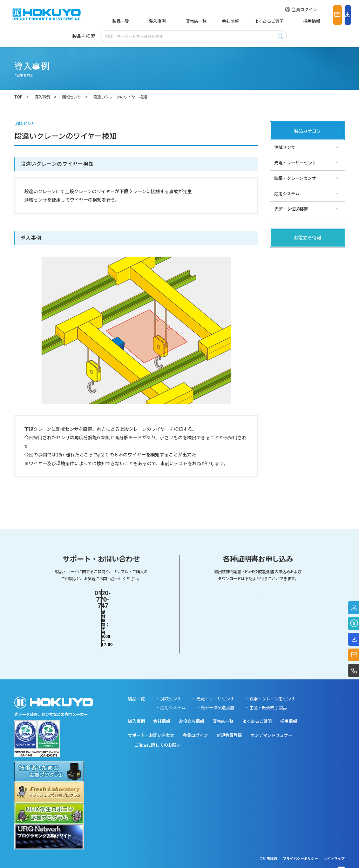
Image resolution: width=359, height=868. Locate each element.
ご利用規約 (268, 841)
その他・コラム (289, 270)
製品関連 (283, 254)
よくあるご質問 (242, 21)
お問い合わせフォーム (101, 620)
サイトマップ (334, 841)
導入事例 (148, 21)
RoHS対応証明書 (258, 620)
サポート (283, 285)
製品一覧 (120, 21)
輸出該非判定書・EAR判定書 (258, 598)
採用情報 (277, 21)
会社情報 (208, 21)
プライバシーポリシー (300, 841)
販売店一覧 (178, 21)
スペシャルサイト (291, 300)
